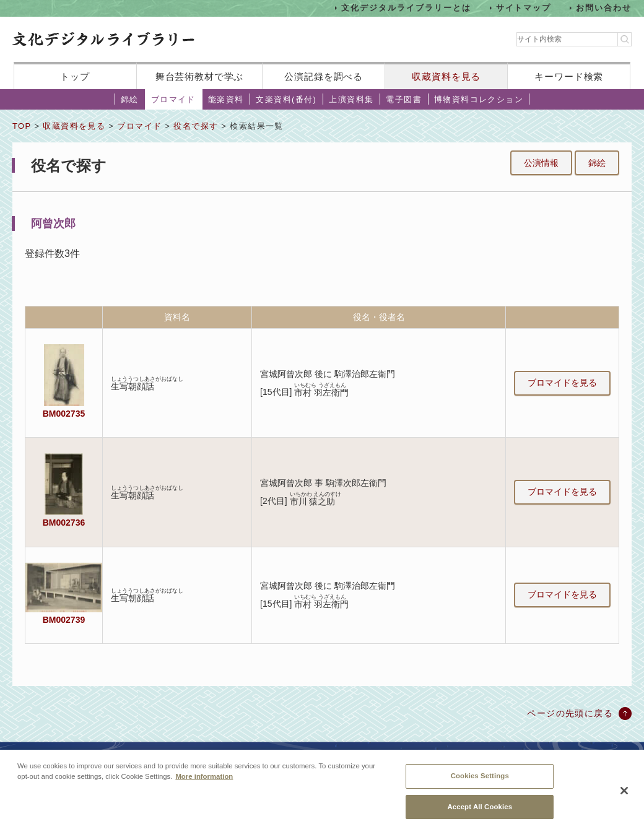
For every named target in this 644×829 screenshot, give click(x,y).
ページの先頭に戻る (570, 713)
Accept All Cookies (480, 812)
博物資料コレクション (479, 99)
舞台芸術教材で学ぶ (200, 76)
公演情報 (541, 163)
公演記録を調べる (324, 76)
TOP (22, 126)
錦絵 (130, 99)
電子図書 (404, 99)
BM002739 (64, 620)
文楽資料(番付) (286, 99)
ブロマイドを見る (562, 383)
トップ (75, 76)
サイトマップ (524, 8)
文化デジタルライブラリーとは (406, 8)
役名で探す (196, 126)
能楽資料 (226, 99)
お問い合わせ (604, 8)
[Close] (624, 797)
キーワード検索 (569, 76)
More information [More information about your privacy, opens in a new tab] (204, 783)
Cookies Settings (480, 782)
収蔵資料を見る (446, 76)
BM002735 (64, 414)
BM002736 (64, 523)
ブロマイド (173, 99)
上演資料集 (351, 99)
